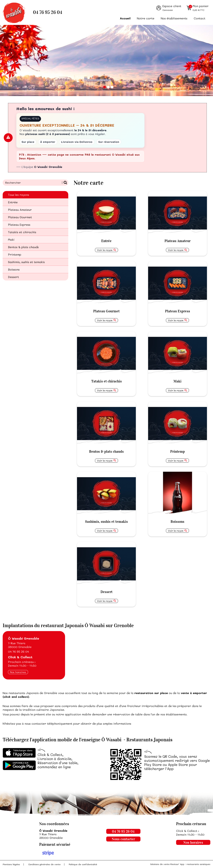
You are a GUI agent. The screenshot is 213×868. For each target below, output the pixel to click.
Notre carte (146, 18)
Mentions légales (11, 864)
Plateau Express (19, 225)
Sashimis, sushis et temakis (26, 262)
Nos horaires (18, 672)
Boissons (14, 269)
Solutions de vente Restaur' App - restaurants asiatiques (180, 864)
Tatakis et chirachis (22, 232)
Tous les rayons (19, 195)
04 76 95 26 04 (48, 12)
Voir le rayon (105, 250)
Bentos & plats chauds (23, 247)
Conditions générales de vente (44, 864)
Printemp (15, 254)
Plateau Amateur (20, 210)
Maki (11, 240)
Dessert (13, 277)
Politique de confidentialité (83, 864)
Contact (200, 18)
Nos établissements (174, 18)
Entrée (13, 202)
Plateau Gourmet (20, 217)
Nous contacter (123, 839)
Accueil (125, 18)
